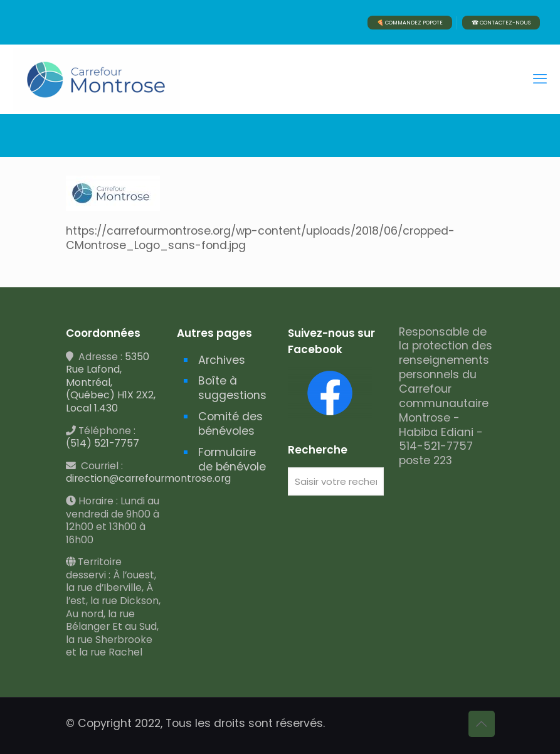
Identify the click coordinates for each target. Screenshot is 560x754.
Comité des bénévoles (230, 424)
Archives (222, 360)
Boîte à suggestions (232, 388)
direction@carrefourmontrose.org (148, 478)
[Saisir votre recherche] (336, 481)
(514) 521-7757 (103, 443)
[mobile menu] (540, 79)
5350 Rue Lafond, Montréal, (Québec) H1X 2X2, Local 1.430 (111, 382)
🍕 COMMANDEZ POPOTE (410, 23)
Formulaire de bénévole (232, 459)
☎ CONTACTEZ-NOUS (501, 23)
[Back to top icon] (482, 724)
